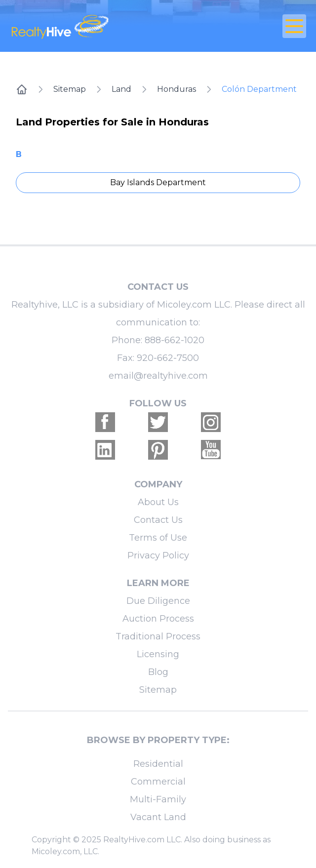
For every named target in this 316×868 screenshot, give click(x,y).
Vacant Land (158, 817)
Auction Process (158, 619)
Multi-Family (158, 799)
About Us (158, 502)
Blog (158, 672)
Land (121, 89)
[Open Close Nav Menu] (294, 26)
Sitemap (70, 89)
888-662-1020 (175, 340)
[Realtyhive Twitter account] (158, 422)
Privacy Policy (158, 555)
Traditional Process (158, 636)
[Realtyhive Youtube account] (211, 450)
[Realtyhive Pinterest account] (158, 450)
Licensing (158, 654)
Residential (158, 764)
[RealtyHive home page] (109, 26)
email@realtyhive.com (158, 376)
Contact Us (158, 520)
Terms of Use (158, 538)
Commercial (158, 782)
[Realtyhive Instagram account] (211, 422)
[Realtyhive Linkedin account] (105, 450)
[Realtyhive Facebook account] (105, 422)
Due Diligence (158, 601)
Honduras (177, 89)
